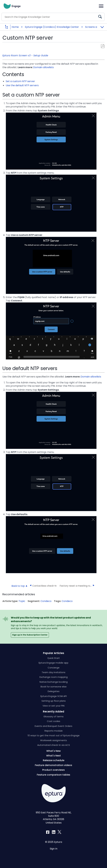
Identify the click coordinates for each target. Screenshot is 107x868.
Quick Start (54, 658)
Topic (22, 601)
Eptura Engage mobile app (53, 663)
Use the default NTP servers (22, 85)
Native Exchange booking (54, 682)
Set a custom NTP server (20, 81)
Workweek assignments (53, 740)
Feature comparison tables (53, 775)
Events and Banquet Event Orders (53, 726)
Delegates (54, 691)
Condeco (46, 601)
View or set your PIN (53, 706)
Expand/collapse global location (102, 26)
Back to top (18, 586)
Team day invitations (53, 672)
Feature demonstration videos (53, 765)
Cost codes (54, 721)
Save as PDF (103, 46)
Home (15, 27)
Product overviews (53, 770)
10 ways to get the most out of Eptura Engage (54, 735)
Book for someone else (54, 687)
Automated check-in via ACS (54, 745)
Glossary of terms (53, 716)
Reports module (54, 731)
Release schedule (54, 760)
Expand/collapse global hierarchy (9, 27)
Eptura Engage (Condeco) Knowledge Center (52, 27)
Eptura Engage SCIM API (54, 696)
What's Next (53, 756)
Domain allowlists (43, 67)
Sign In (54, 849)
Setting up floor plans (54, 701)
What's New (53, 751)
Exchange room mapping (54, 677)
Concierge (54, 668)
